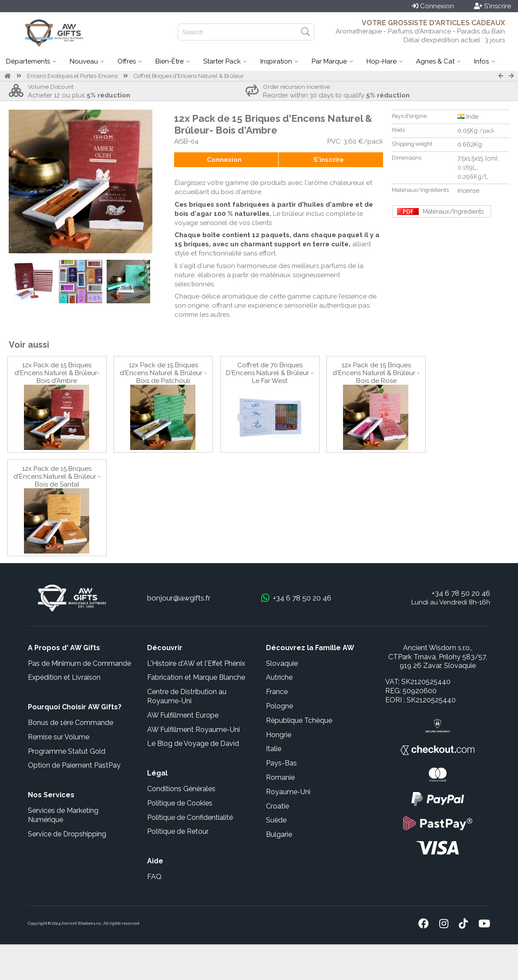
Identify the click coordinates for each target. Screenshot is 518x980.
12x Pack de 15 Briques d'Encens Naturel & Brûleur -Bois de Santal (57, 477)
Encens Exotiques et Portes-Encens (72, 76)
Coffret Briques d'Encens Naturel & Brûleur (189, 76)
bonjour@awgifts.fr (179, 598)
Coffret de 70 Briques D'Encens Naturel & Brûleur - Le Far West (270, 373)
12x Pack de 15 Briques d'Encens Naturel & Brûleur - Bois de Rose (376, 373)
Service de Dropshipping (67, 834)
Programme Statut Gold (67, 751)
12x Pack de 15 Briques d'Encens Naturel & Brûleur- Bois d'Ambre (57, 373)
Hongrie (279, 735)
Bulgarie (279, 834)
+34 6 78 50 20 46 (461, 593)
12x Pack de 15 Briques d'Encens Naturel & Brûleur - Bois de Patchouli (163, 373)
